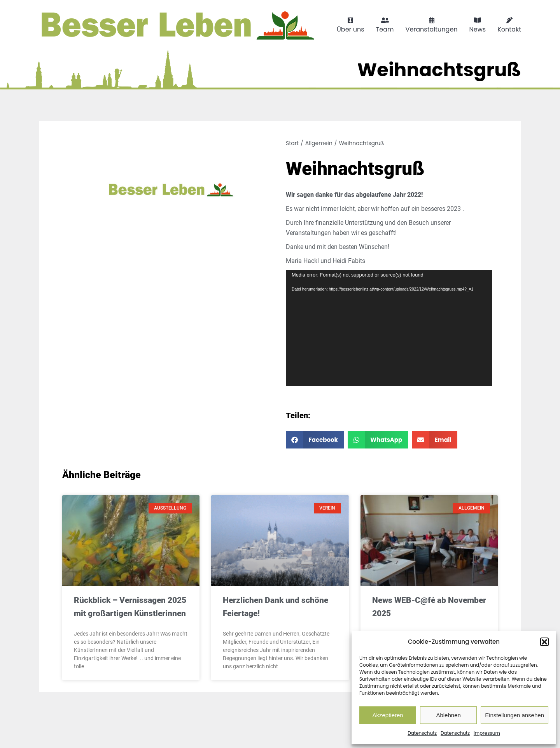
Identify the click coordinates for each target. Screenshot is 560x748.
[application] (389, 328)
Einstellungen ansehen (514, 715)
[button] (544, 642)
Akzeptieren (388, 715)
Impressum (487, 733)
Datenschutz (422, 733)
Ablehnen (448, 715)
